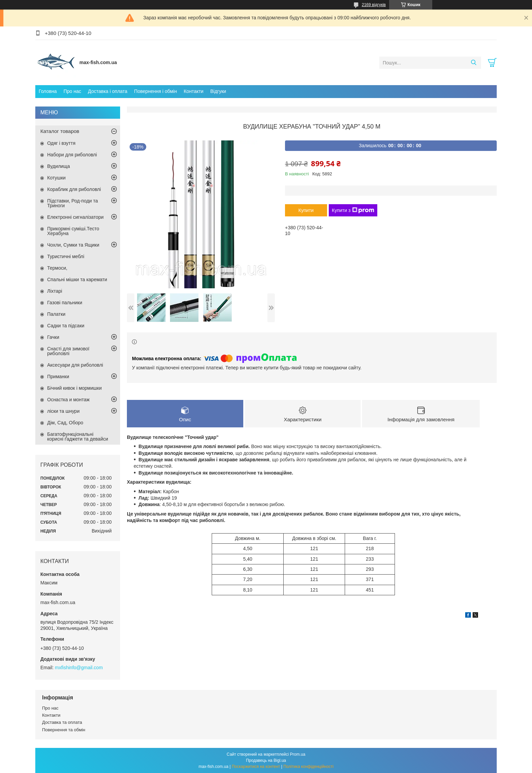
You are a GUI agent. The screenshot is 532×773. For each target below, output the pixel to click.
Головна (48, 91)
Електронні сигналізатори (75, 217)
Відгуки (218, 91)
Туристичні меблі (66, 256)
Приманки (58, 376)
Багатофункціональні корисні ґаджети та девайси (78, 437)
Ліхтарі (55, 291)
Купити (306, 210)
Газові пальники (65, 303)
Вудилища (59, 166)
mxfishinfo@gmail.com (79, 668)
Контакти (193, 91)
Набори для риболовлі (72, 155)
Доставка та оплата (62, 722)
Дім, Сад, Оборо (65, 423)
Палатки (56, 314)
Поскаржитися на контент (256, 767)
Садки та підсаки (66, 326)
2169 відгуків (374, 5)
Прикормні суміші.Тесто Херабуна (73, 231)
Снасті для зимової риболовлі (68, 351)
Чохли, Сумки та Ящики (73, 245)
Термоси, (57, 268)
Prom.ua (298, 754)
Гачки (53, 337)
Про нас (72, 91)
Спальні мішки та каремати (77, 279)
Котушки (56, 178)
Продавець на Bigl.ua (266, 760)
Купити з (353, 210)
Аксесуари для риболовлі (75, 365)
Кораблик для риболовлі (74, 189)
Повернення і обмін (155, 91)
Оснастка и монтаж (68, 400)
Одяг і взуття (61, 143)
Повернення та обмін (64, 730)
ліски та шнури (63, 411)
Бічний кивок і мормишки (74, 388)
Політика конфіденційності (308, 767)
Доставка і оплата (108, 91)
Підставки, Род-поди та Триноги (73, 203)
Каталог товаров (60, 131)
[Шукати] (473, 63)
